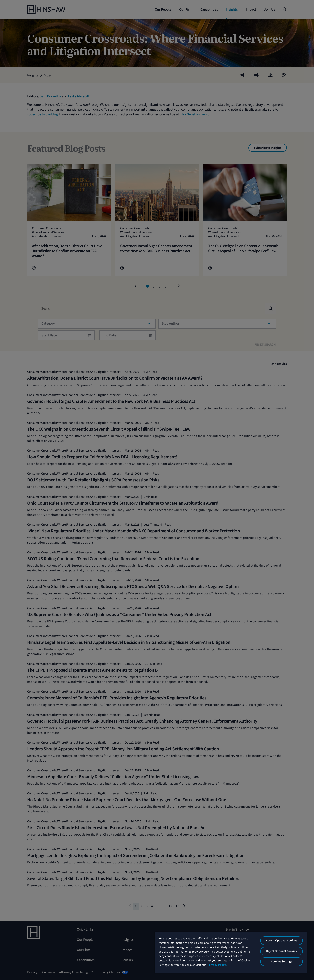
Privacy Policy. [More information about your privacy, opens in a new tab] (217, 965)
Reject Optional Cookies (281, 951)
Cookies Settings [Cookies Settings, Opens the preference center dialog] (281, 961)
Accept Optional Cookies (281, 940)
